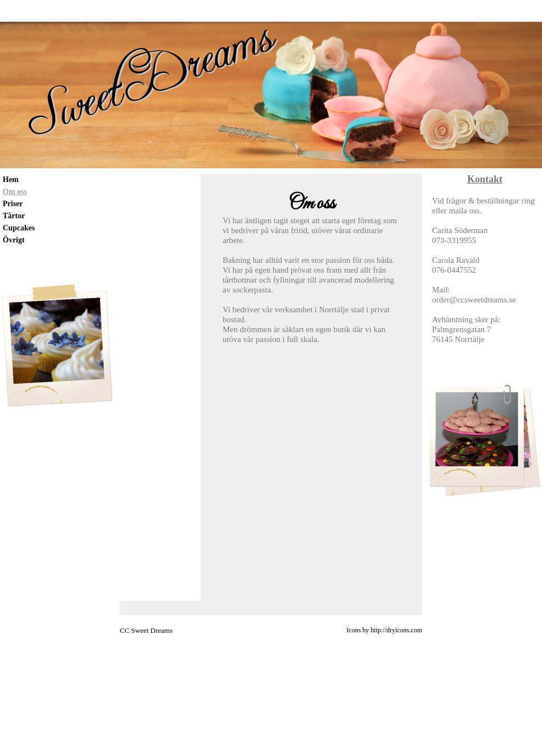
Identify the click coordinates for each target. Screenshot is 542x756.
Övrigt (14, 240)
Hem (11, 180)
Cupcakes (19, 228)
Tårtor (14, 216)
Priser (13, 204)
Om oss (15, 192)
